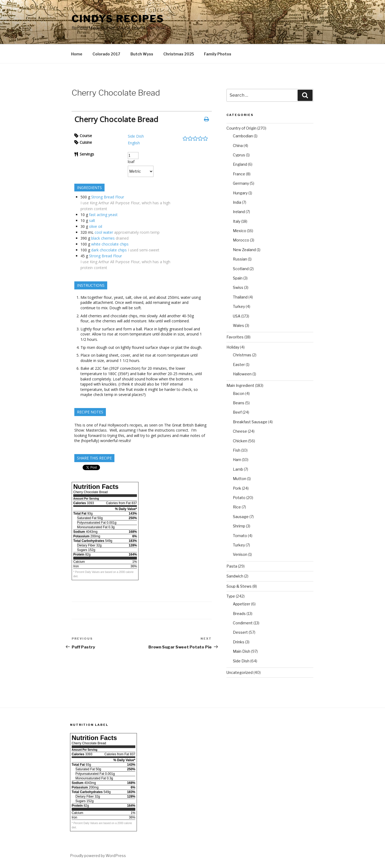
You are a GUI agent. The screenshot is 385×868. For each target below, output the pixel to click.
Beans (239, 403)
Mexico (240, 231)
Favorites (235, 337)
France (239, 174)
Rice (237, 507)
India (237, 202)
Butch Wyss (142, 54)
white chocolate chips (110, 244)
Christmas (242, 355)
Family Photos (218, 54)
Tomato (240, 536)
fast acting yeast (103, 215)
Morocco (241, 240)
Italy (237, 221)
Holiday (233, 347)
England (240, 164)
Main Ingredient (240, 385)
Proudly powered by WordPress (98, 856)
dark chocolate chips (109, 250)
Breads (239, 614)
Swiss (238, 287)
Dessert (240, 632)
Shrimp (239, 526)
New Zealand (244, 250)
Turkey (239, 306)
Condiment (243, 623)
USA (237, 316)
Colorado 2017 (106, 54)
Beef (237, 412)
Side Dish (136, 136)
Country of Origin (241, 128)
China (238, 146)
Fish (237, 450)
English (134, 143)
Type (231, 596)
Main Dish (242, 651)
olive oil (96, 226)
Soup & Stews (239, 586)
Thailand (240, 297)
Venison (240, 554)
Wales (238, 325)
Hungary (240, 193)
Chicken (240, 441)
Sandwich (235, 576)
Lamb (238, 469)
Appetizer (242, 604)
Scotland (241, 269)
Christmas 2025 (179, 54)
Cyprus (239, 155)
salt (92, 220)
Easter (239, 365)
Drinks (239, 642)
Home (77, 54)
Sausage (241, 517)
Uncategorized (240, 672)
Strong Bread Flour (108, 197)
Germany (241, 183)
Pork (237, 488)
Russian (240, 259)
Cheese (240, 431)
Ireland (239, 212)
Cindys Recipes (118, 19)
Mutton (240, 479)
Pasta (232, 566)
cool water (104, 232)
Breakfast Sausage (250, 422)
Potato (239, 498)
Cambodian (243, 136)
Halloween (242, 374)
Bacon (239, 393)
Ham (237, 460)
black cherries (103, 238)
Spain (238, 278)
